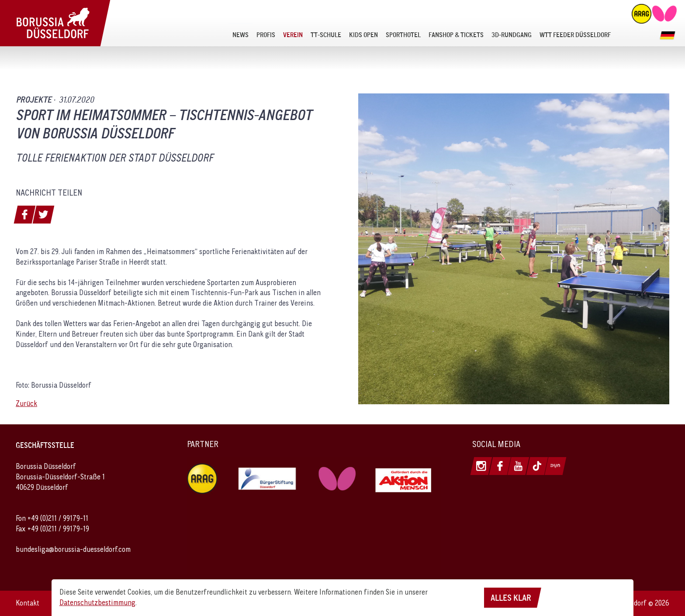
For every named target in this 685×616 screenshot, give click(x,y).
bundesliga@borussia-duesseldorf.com (73, 549)
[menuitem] (240, 35)
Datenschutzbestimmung (97, 602)
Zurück (26, 403)
